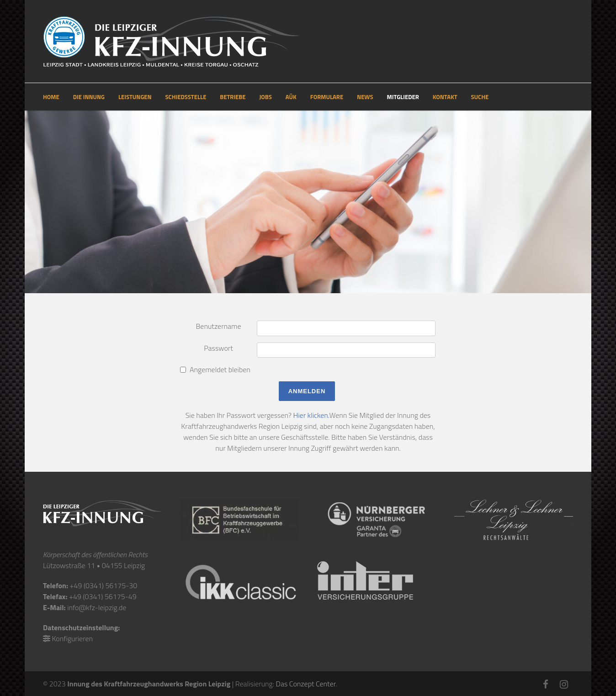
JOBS (265, 97)
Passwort (218, 348)
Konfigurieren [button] (72, 638)
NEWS (365, 97)
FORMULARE (327, 97)
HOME (51, 97)
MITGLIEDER (403, 97)
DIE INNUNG (89, 97)
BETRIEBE (233, 97)
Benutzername (218, 326)
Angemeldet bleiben (220, 369)
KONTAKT (445, 97)
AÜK (291, 97)
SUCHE (480, 97)
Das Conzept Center (306, 684)
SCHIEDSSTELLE (186, 97)
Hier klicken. (311, 415)
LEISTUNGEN (135, 97)
